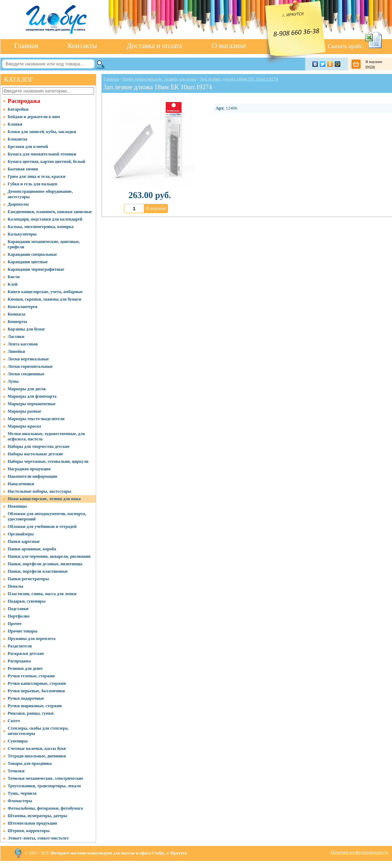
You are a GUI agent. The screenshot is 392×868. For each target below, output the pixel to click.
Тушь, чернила (22, 793)
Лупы (13, 381)
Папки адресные (24, 541)
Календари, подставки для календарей (45, 219)
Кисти (14, 277)
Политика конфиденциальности (360, 852)
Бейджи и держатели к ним (34, 117)
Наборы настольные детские (36, 454)
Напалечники (21, 484)
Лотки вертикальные (28, 359)
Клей (13, 284)
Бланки (15, 124)
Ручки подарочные (26, 698)
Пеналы (16, 586)
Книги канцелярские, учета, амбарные (45, 292)
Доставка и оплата (155, 46)
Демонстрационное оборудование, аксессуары (40, 194)
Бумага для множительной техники (42, 154)
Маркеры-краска (25, 426)
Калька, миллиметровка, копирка (41, 227)
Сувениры (18, 741)
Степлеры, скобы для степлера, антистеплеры (38, 731)
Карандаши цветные (28, 262)
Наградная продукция (29, 469)
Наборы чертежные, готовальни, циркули (48, 461)
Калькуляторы (22, 234)
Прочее (15, 624)
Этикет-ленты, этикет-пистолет (38, 838)
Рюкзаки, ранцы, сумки (31, 713)
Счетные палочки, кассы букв (37, 748)
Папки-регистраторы (28, 579)
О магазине (229, 46)
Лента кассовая (23, 344)
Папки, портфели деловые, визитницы (45, 564)
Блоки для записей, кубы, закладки (42, 132)
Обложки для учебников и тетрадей (42, 526)
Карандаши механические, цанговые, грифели (44, 244)
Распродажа (24, 101)
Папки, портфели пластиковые (38, 571)
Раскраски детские (26, 653)
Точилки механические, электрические (46, 778)
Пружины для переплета (32, 639)
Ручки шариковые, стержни (35, 706)
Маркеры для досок (27, 389)
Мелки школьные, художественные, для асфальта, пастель (46, 436)
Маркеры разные (25, 411)
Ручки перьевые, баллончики (36, 691)
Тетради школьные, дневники (37, 756)
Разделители (20, 646)
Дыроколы (18, 204)
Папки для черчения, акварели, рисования (49, 556)
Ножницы (17, 506)
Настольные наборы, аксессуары (40, 491)
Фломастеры (20, 801)
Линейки (17, 351)
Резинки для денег (25, 668)
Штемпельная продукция (33, 823)
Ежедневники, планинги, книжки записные (50, 212)
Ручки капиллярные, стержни (37, 683)
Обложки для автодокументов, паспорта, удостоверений (47, 516)
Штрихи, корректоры (29, 831)
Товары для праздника (30, 763)
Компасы (17, 314)
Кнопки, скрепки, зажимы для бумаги (45, 299)
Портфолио (19, 616)
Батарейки (18, 109)
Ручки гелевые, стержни (32, 676)
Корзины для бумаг (27, 329)
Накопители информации (33, 476)
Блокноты (18, 139)
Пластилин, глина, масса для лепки (42, 594)
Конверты (18, 322)
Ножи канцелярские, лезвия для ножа (44, 499)
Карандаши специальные (32, 254)
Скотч (14, 721)
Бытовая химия (23, 169)
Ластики (16, 337)
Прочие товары (23, 631)
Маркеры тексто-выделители (36, 419)
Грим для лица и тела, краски (37, 176)
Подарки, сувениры (27, 601)
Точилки (16, 771)
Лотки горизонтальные (30, 366)
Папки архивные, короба (32, 549)
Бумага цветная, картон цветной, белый (47, 162)
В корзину (156, 208)
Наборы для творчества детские (39, 446)
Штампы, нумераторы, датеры (38, 816)
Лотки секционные (26, 374)
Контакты (82, 46)
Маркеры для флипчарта (32, 396)
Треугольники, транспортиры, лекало (45, 786)
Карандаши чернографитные (36, 269)
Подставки (18, 609)
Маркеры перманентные (32, 404)
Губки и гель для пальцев (33, 184)
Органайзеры (21, 534)
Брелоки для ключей (28, 147)
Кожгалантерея (23, 307)
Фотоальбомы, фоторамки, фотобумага (46, 808)
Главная (26, 46)
